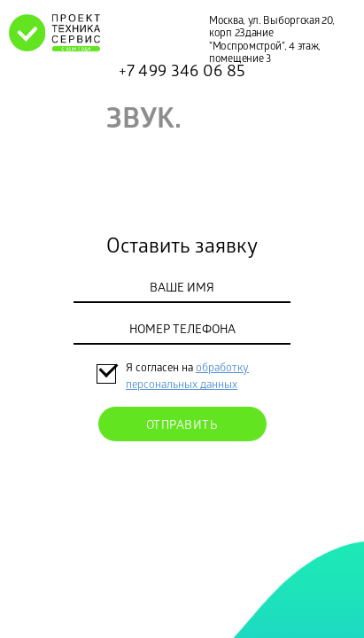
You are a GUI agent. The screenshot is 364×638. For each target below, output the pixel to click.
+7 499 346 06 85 (182, 73)
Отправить (182, 427)
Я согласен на (161, 369)
